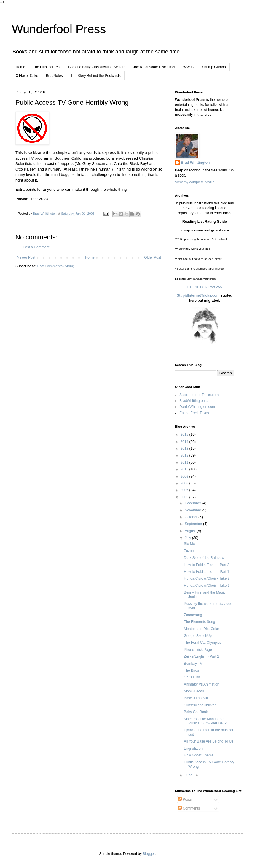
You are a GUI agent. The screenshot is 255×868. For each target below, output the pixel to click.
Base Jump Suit (196, 698)
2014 (185, 442)
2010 (185, 469)
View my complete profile (195, 182)
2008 (185, 483)
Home (20, 67)
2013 (185, 449)
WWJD (189, 67)
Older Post (153, 257)
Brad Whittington (195, 163)
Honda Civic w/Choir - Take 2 (207, 578)
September (194, 524)
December (193, 503)
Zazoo (189, 551)
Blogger (149, 854)
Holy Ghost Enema (199, 755)
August (191, 531)
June (189, 775)
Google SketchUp (198, 636)
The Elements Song (199, 622)
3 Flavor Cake (27, 76)
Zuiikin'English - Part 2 (201, 656)
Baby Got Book (196, 712)
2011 (185, 462)
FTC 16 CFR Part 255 (205, 287)
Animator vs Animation (201, 684)
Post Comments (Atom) (56, 266)
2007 (185, 490)
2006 (185, 497)
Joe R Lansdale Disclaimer (154, 67)
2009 (185, 476)
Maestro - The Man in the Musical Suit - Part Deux (205, 721)
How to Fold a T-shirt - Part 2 (207, 565)
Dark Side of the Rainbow (204, 558)
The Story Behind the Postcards (95, 76)
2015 (185, 435)
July (188, 538)
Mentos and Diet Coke (201, 629)
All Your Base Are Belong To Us (209, 741)
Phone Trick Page (198, 650)
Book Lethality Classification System (97, 67)
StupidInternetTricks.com (198, 295)
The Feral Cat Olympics (203, 643)
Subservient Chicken (200, 705)
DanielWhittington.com (197, 407)
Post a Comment (36, 247)
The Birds (191, 670)
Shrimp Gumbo (214, 67)
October (192, 517)
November (193, 510)
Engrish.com (194, 748)
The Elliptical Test (47, 67)
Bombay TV (193, 664)
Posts (185, 799)
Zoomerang (193, 615)
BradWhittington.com (196, 401)
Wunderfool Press (59, 29)
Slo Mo (189, 544)
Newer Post (26, 257)
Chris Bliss (192, 677)
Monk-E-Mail (194, 691)
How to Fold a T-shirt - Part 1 (207, 572)
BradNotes (54, 76)
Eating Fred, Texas (194, 413)
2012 (185, 455)
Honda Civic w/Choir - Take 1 (207, 586)
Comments (189, 808)
